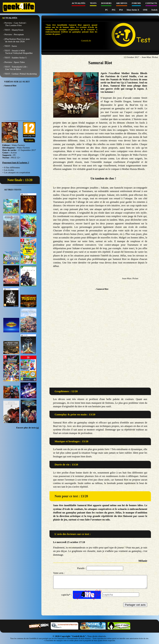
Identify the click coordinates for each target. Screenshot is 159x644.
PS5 (114, 10)
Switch (154, 10)
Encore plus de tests (27, 428)
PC (107, 10)
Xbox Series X (133, 10)
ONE (146, 10)
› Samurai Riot (102, 289)
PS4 (121, 10)
